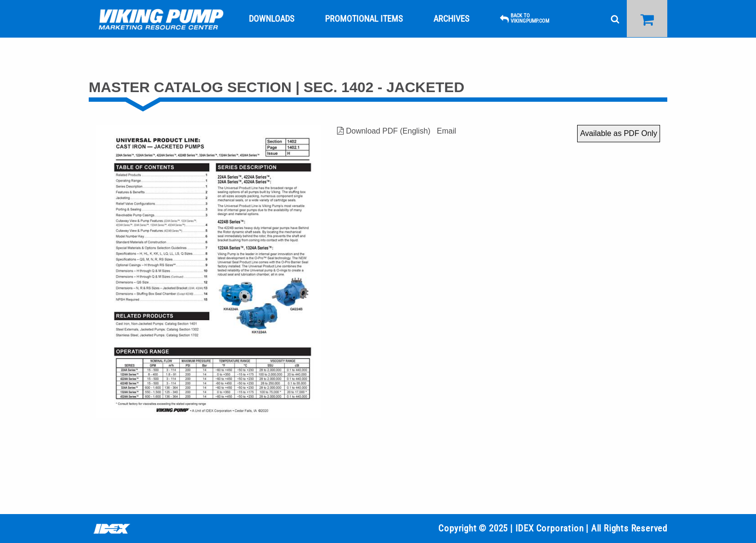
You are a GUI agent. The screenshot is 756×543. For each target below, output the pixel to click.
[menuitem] (161, 19)
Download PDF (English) (384, 131)
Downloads (271, 19)
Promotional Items (364, 19)
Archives (451, 19)
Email (446, 131)
